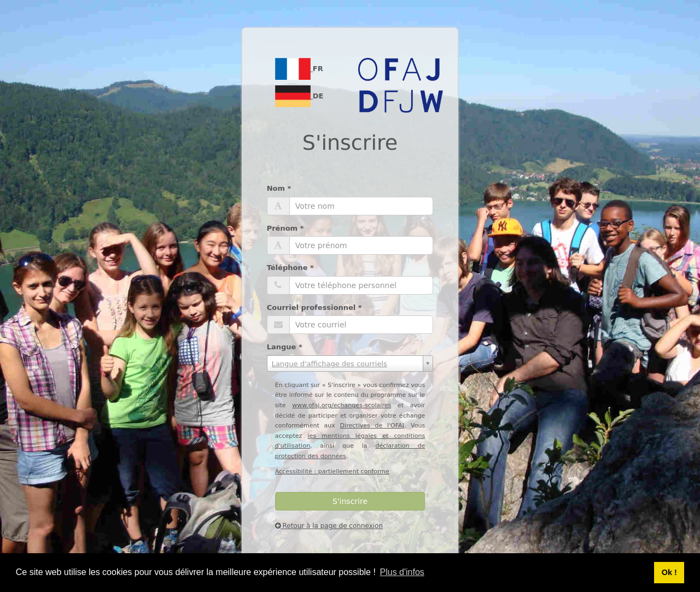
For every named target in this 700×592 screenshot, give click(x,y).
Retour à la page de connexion (329, 526)
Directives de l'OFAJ (372, 426)
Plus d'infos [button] (402, 572)
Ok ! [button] (669, 572)
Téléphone (290, 268)
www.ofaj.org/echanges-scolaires (342, 405)
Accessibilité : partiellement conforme (332, 471)
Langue (285, 347)
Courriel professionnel (314, 307)
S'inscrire (350, 501)
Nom (279, 188)
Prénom (285, 228)
